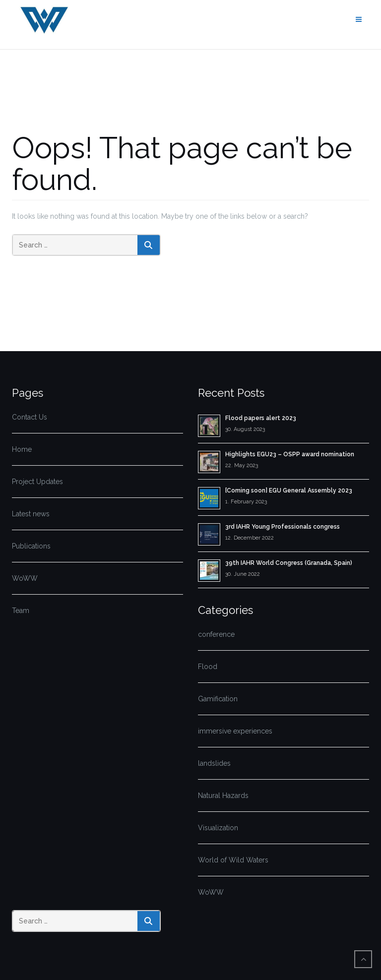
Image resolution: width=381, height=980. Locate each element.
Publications (31, 546)
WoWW (25, 578)
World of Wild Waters (233, 860)
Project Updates (37, 482)
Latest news (31, 514)
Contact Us (30, 417)
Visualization (218, 828)
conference (216, 634)
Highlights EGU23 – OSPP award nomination (290, 454)
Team (21, 611)
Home (22, 449)
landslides (214, 763)
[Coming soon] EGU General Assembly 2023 (289, 490)
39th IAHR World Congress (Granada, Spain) (289, 563)
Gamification (218, 699)
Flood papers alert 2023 (261, 418)
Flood (208, 667)
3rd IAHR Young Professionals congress (283, 527)
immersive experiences (235, 731)
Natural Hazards (223, 796)
